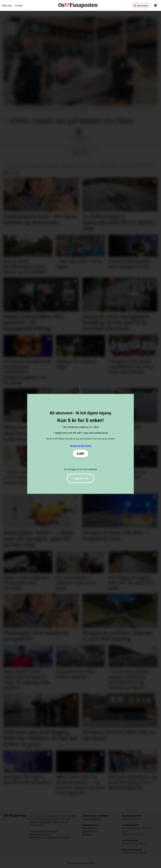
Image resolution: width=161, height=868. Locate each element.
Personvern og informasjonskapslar (50, 837)
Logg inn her (81, 478)
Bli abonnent (141, 6)
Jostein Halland (92, 819)
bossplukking (17, 166)
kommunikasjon (72, 166)
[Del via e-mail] (85, 153)
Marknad (87, 834)
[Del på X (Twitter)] (80, 153)
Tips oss (7, 6)
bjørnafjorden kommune (43, 166)
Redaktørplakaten (40, 834)
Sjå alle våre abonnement (80, 446)
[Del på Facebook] (75, 153)
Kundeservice (90, 831)
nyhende (90, 166)
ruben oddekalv (108, 166)
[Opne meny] (155, 6)
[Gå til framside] (78, 6)
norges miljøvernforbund (137, 166)
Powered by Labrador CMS (81, 863)
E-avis (19, 6)
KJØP (80, 454)
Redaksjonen (90, 828)
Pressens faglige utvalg (43, 831)
